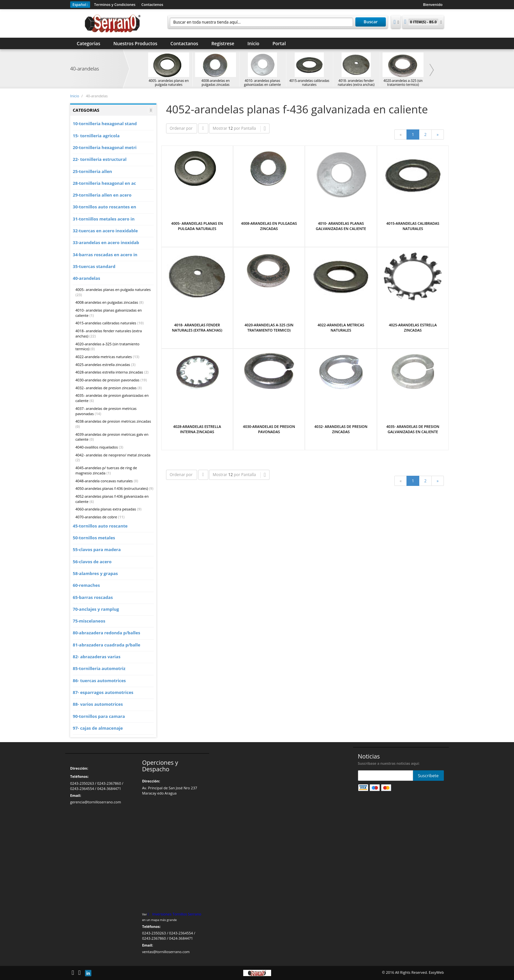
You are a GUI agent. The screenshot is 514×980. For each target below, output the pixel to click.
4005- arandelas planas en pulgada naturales (113, 289)
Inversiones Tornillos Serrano (177, 914)
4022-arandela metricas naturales (104, 357)
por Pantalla (245, 128)
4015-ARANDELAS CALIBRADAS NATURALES (413, 226)
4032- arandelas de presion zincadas (106, 388)
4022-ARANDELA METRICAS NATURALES (341, 327)
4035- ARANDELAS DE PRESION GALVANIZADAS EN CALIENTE (413, 429)
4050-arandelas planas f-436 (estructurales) (112, 488)
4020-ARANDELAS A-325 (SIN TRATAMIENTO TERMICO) (269, 327)
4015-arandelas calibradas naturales (106, 323)
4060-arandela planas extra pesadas (106, 509)
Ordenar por (181, 128)
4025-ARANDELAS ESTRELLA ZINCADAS (413, 327)
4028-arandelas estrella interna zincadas (109, 372)
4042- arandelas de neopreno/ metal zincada (113, 455)
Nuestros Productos (135, 43)
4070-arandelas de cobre (96, 517)
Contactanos (184, 43)
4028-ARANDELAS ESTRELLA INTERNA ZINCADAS (197, 429)
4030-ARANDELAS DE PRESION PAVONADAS (269, 429)
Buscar (371, 22)
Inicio (253, 43)
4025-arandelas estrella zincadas (103, 365)
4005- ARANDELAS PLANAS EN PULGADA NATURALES (197, 226)
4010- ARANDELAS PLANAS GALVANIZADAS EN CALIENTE (341, 226)
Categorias (89, 43)
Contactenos (152, 4)
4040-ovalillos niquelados (97, 447)
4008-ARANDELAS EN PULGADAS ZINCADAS (269, 226)
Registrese (223, 43)
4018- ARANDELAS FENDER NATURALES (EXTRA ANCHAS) (197, 327)
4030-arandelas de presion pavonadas (107, 380)
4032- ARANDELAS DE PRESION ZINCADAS (341, 429)
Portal (279, 43)
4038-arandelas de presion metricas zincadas (113, 421)
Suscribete (428, 776)
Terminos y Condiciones (115, 4)
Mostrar (220, 128)
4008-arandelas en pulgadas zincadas (107, 302)
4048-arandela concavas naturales (104, 481)
